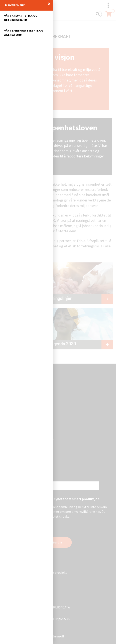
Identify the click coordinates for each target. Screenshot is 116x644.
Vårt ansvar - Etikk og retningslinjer (21, 18)
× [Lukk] (49, 4)
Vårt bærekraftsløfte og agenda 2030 (24, 33)
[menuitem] (26, 18)
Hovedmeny (15, 5)
